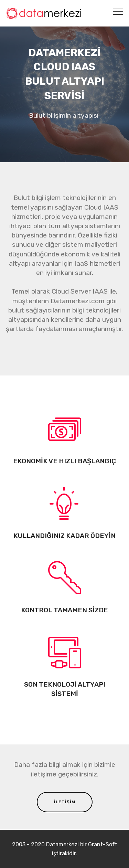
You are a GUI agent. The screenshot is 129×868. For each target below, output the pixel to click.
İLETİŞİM (65, 802)
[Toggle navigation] (118, 11)
